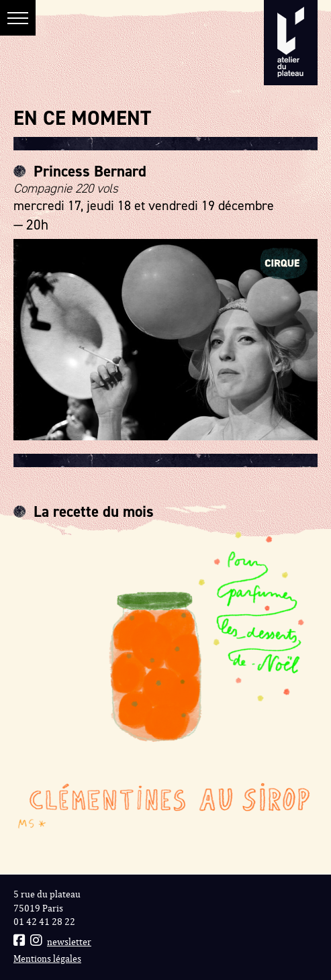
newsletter (69, 942)
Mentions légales (47, 959)
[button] (18, 18)
